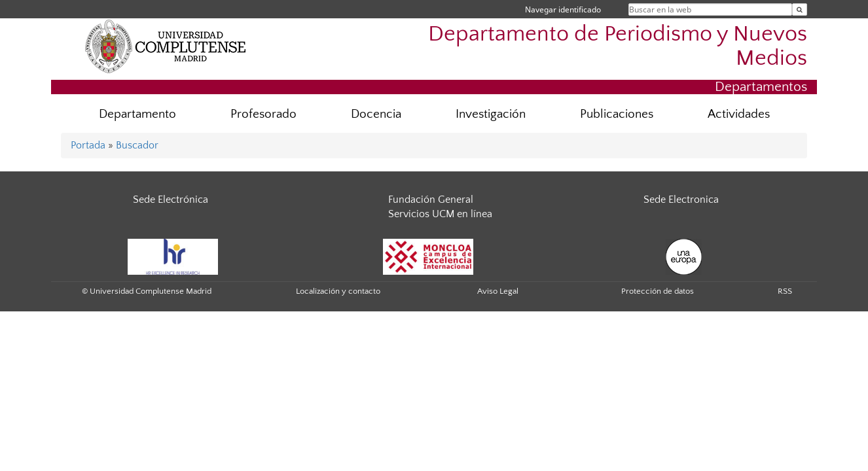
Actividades (739, 114)
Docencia (376, 114)
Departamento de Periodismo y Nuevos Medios (618, 46)
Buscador (137, 145)
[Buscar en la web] (800, 9)
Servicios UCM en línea (440, 214)
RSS (785, 291)
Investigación (491, 114)
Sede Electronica (681, 200)
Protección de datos (658, 291)
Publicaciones (617, 114)
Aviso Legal (498, 291)
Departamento (137, 114)
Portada (88, 145)
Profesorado (263, 114)
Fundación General (431, 200)
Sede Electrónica (171, 200)
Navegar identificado (563, 9)
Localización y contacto (338, 291)
